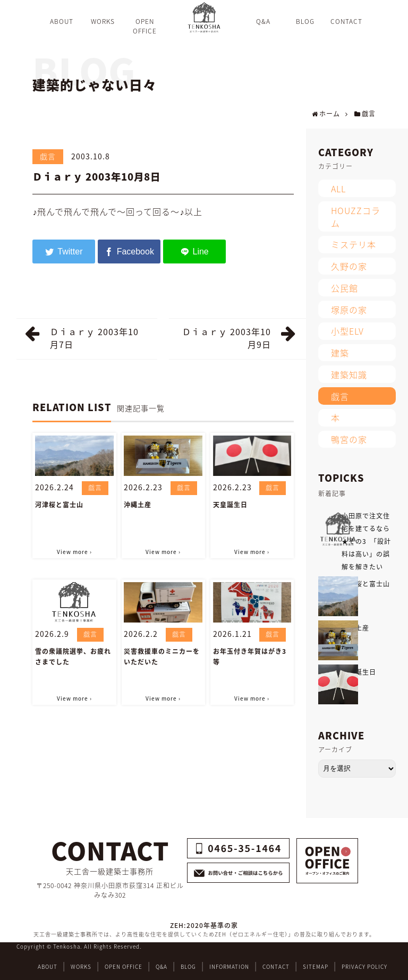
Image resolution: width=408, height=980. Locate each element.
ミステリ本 (354, 244)
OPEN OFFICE (124, 966)
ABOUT (48, 966)
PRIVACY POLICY (364, 966)
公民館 (345, 288)
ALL (338, 189)
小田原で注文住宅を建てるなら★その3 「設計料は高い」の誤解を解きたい (366, 541)
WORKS (81, 966)
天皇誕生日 (230, 505)
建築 (340, 353)
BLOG (188, 966)
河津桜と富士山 (59, 505)
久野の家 (349, 266)
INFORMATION (229, 966)
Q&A (161, 966)
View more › (74, 552)
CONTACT (276, 966)
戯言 (48, 156)
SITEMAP (316, 966)
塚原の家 (349, 310)
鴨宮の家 (349, 439)
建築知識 (349, 374)
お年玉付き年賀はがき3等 (250, 657)
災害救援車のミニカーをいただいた (162, 657)
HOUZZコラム (356, 217)
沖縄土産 (138, 505)
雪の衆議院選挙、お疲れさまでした (73, 657)
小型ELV (347, 331)
